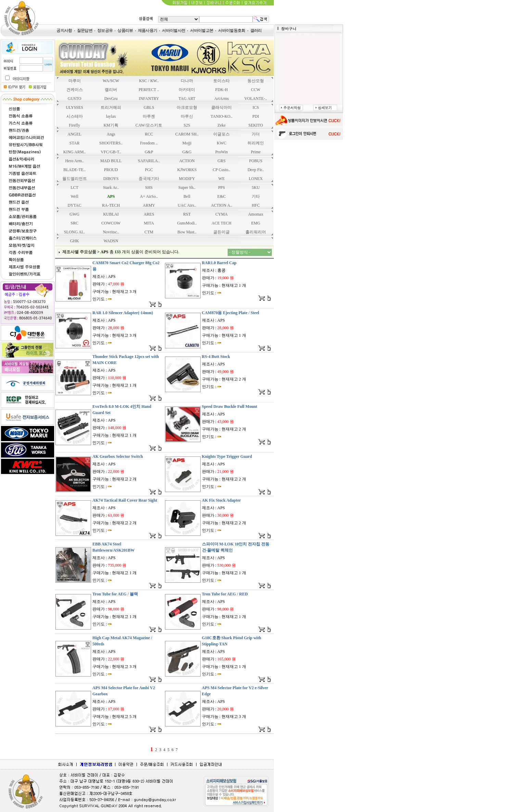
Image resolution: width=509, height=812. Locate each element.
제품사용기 (148, 30)
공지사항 (64, 30)
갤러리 (256, 30)
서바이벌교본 (202, 30)
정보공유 (105, 30)
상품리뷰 (125, 30)
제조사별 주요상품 (79, 252)
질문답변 (85, 30)
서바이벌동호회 (232, 30)
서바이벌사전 (174, 30)
